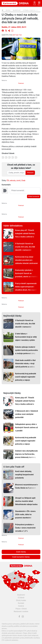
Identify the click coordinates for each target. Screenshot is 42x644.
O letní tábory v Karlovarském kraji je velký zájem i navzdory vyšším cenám (26, 339)
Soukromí (21, 595)
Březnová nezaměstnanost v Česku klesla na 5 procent (27, 486)
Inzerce (21, 606)
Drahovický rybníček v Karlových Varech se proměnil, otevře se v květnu (26, 273)
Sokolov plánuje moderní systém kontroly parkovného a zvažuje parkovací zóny (26, 350)
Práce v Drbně (21, 609)
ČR (8, 181)
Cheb (23, 181)
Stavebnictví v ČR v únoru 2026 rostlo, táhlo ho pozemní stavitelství (25, 514)
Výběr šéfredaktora (13, 226)
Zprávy (8, 10)
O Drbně (21, 598)
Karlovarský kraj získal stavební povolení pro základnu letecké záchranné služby (26, 262)
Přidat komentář (34, 196)
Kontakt (21, 603)
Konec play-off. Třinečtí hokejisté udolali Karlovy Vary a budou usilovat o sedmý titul (25, 235)
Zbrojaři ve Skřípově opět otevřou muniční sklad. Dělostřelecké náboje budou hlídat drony (26, 503)
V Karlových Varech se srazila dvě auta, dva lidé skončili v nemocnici (25, 247)
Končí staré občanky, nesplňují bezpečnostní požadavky (24, 475)
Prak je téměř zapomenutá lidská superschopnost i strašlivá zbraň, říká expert (26, 287)
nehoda (13, 181)
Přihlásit (30, 173)
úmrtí (18, 181)
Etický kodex (21, 600)
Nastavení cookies (21, 611)
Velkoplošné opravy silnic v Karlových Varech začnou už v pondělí (26, 427)
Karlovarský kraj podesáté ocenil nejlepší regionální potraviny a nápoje (26, 377)
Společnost (17, 10)
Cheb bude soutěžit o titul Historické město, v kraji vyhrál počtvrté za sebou (25, 364)
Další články (21, 552)
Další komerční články (21, 557)
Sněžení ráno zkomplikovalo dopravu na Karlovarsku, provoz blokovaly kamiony (26, 454)
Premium (21, 83)
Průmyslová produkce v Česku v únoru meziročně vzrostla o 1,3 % (25, 528)
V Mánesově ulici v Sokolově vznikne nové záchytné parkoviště (27, 414)
